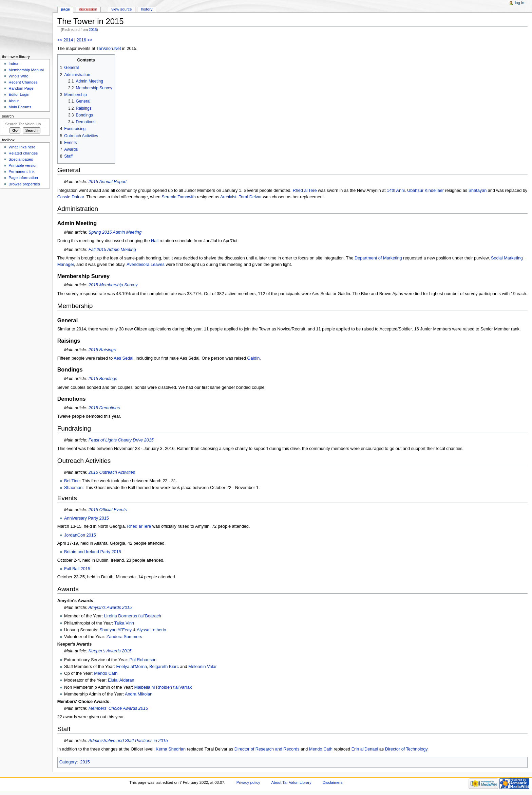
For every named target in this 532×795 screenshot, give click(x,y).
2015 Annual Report (108, 182)
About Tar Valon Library (291, 782)
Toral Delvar (250, 197)
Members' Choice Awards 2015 (118, 708)
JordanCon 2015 (80, 535)
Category (68, 762)
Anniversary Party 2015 (87, 518)
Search (8, 116)
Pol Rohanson (143, 660)
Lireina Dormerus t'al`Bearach (133, 616)
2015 (93, 30)
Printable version (23, 165)
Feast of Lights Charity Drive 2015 (121, 440)
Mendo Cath (106, 673)
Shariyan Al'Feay (116, 630)
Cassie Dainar (71, 197)
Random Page (21, 88)
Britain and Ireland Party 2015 (93, 552)
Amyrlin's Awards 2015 (110, 608)
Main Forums (20, 107)
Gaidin (254, 358)
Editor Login (19, 94)
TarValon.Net (109, 49)
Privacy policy (248, 782)
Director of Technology (406, 749)
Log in (520, 3)
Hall (155, 241)
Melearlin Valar (203, 667)
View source (121, 9)
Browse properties (24, 184)
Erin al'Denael (365, 749)
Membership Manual (26, 70)
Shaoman (73, 488)
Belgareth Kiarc (164, 667)
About (14, 101)
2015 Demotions (104, 408)
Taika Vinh (124, 623)
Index (13, 64)
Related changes (23, 153)
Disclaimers (333, 782)
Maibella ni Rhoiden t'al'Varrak (163, 687)
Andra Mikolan (139, 694)
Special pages (21, 159)
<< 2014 (65, 40)
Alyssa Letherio (151, 630)
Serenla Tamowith (179, 197)
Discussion (88, 9)
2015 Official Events (108, 510)
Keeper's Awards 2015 (110, 651)
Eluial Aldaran (121, 680)
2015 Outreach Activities (112, 472)
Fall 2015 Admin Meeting (112, 250)
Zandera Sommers (124, 637)
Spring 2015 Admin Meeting (115, 232)
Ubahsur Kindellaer (425, 191)
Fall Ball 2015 (77, 569)
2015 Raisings (102, 350)
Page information (23, 178)
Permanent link (21, 171)
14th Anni (396, 191)
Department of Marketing (378, 258)
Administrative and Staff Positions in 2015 (128, 741)
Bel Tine (72, 481)
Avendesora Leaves (146, 265)
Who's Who (18, 76)
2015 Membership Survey (113, 285)
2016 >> (85, 40)
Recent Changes (23, 82)
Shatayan (478, 191)
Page (65, 9)
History (147, 9)
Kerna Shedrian (171, 749)
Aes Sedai (123, 358)
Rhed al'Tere (305, 191)
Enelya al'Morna (131, 667)
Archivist (228, 197)
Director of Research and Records (267, 749)
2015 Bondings (103, 379)
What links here (22, 147)
